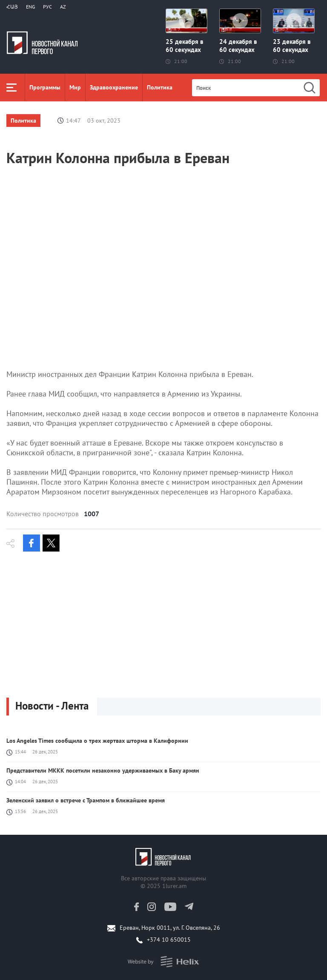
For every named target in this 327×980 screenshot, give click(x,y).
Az (63, 7)
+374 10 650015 (169, 940)
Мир (75, 87)
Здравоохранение (114, 87)
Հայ (12, 7)
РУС (47, 7)
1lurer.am (174, 886)
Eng (30, 7)
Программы (45, 87)
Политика (160, 87)
